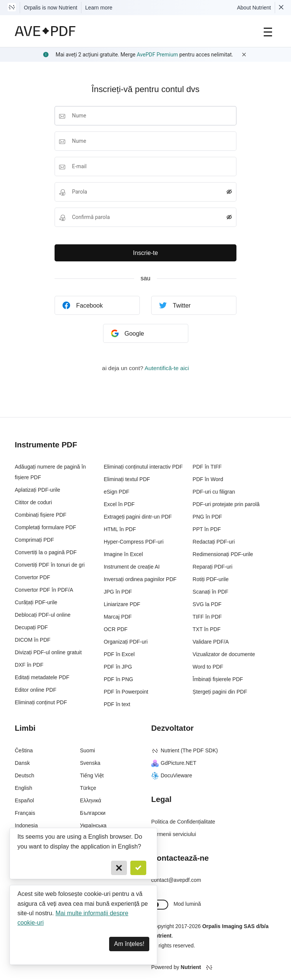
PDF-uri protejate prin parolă (226, 504)
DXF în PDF (29, 665)
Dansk (22, 763)
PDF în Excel (119, 654)
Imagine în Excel (124, 554)
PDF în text (117, 704)
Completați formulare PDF (45, 527)
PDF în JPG (118, 667)
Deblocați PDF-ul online (43, 615)
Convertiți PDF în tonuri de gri (50, 565)
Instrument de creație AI (132, 567)
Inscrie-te (145, 253)
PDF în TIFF (207, 467)
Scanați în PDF (210, 592)
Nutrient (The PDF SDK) (185, 750)
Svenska (90, 763)
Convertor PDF (32, 577)
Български (93, 813)
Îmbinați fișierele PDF (218, 679)
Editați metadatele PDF (42, 677)
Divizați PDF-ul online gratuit (48, 652)
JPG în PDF (118, 592)
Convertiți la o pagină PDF (46, 552)
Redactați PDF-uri (214, 542)
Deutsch (24, 775)
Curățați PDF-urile (36, 602)
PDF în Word (208, 479)
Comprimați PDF (34, 540)
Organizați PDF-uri (126, 642)
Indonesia (26, 825)
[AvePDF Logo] (45, 31)
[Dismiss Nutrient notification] (281, 8)
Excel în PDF (119, 504)
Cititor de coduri (33, 502)
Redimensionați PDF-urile (223, 554)
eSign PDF (117, 492)
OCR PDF (116, 629)
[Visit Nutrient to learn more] (12, 8)
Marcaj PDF (118, 617)
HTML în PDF (120, 529)
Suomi (88, 750)
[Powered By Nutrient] (214, 967)
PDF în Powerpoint (126, 692)
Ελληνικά (91, 800)
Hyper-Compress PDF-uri (134, 542)
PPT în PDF (207, 529)
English (23, 788)
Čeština (24, 750)
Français (25, 813)
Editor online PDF (36, 690)
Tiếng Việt (92, 775)
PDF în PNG (119, 679)
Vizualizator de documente (224, 654)
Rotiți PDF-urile (210, 579)
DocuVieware (172, 775)
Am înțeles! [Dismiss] (129, 944)
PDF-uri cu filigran (214, 492)
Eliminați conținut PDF (41, 702)
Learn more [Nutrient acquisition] (99, 8)
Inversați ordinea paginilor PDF (140, 579)
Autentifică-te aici (167, 368)
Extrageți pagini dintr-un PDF (138, 517)
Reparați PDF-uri (212, 567)
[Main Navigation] (268, 31)
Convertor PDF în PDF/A (44, 590)
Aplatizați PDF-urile (38, 490)
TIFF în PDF (207, 617)
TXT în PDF (207, 629)
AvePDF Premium (157, 55)
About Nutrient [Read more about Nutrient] (254, 8)
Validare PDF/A (210, 642)
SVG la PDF (207, 604)
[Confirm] (138, 868)
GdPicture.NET (174, 763)
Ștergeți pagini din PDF (220, 692)
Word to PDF (208, 667)
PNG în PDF (207, 517)
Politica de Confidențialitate (183, 822)
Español (24, 800)
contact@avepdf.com (176, 880)
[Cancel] (119, 868)
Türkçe (88, 788)
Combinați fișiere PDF (41, 515)
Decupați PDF (31, 627)
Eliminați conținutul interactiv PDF (143, 467)
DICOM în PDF (33, 640)
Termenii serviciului (174, 834)
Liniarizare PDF (122, 604)
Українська (93, 825)
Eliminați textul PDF (127, 479)
